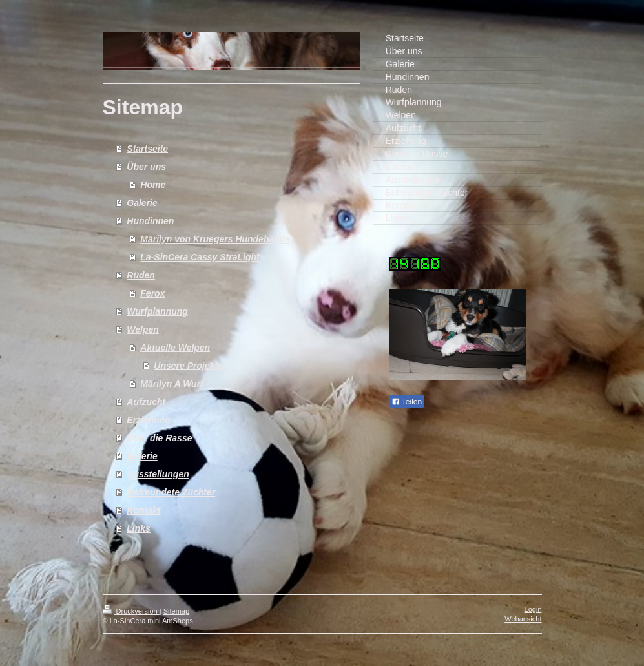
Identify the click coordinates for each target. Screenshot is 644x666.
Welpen (143, 329)
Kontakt (143, 510)
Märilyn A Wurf (172, 384)
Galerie (142, 203)
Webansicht (523, 619)
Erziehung (149, 420)
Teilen (407, 402)
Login (533, 609)
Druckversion (131, 611)
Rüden (141, 275)
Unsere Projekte (188, 366)
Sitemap (176, 611)
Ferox (152, 293)
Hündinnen (150, 221)
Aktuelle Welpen (175, 348)
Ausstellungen (158, 474)
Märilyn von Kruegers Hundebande (215, 239)
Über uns (146, 167)
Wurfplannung (157, 311)
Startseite (147, 149)
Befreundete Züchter (171, 492)
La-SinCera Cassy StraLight (200, 257)
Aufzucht (146, 402)
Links (139, 528)
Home (153, 185)
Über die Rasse (159, 438)
